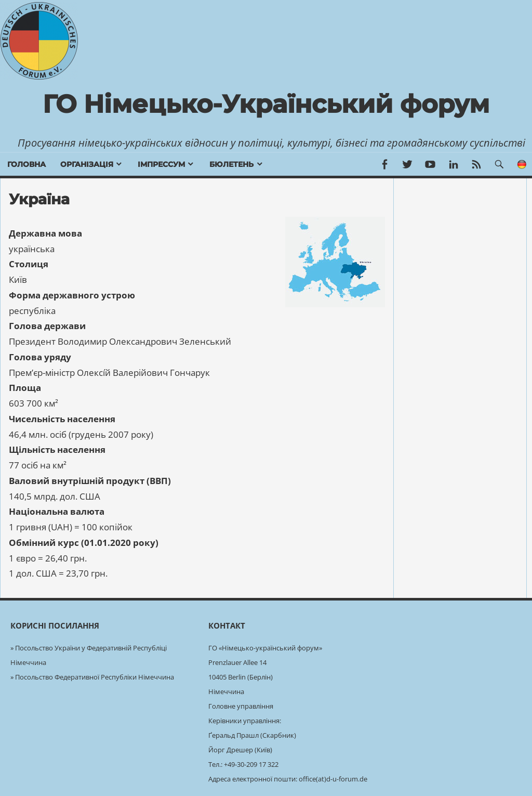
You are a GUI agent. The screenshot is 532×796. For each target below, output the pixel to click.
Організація (87, 164)
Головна (26, 164)
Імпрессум (161, 164)
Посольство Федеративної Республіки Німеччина (95, 677)
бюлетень (231, 164)
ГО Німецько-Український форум (266, 104)
